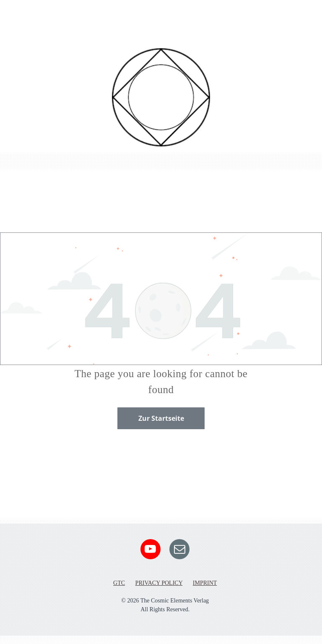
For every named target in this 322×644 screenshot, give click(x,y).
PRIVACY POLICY (159, 583)
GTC (119, 583)
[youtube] (151, 550)
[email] (179, 550)
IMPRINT (205, 583)
